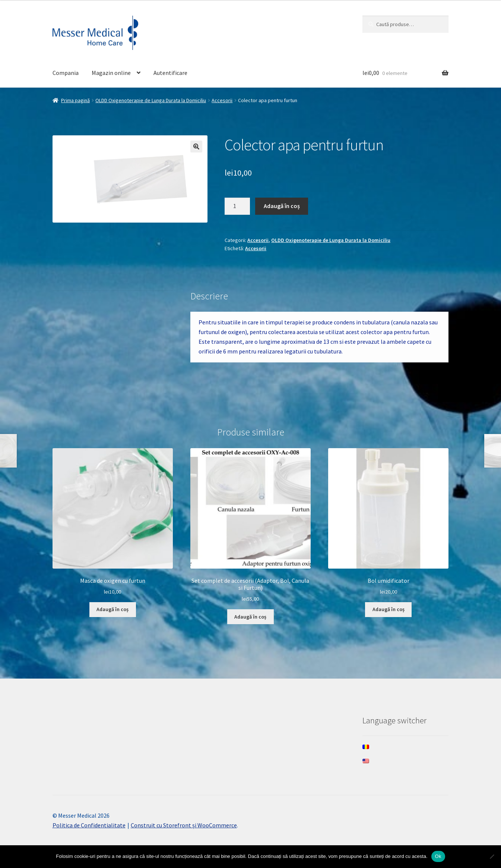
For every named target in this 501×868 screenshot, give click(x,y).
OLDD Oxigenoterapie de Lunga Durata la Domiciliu (151, 100)
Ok (438, 856)
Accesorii (222, 100)
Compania (66, 73)
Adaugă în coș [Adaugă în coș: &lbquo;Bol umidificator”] (389, 609)
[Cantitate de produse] (237, 206)
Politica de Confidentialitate (89, 825)
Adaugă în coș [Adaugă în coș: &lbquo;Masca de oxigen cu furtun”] (112, 609)
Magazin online (111, 73)
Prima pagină (75, 100)
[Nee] (492, 856)
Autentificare (170, 73)
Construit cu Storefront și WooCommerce (184, 825)
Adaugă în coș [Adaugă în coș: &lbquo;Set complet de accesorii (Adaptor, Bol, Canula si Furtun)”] (250, 617)
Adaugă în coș (282, 206)
